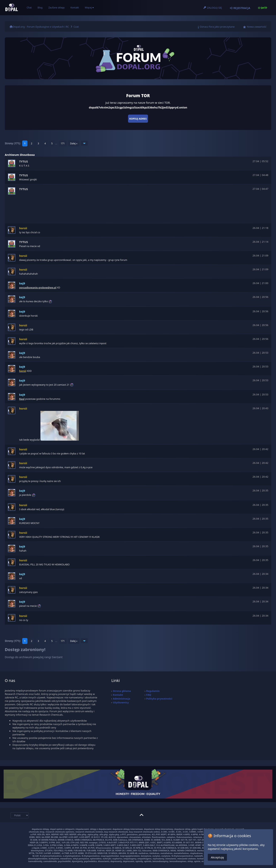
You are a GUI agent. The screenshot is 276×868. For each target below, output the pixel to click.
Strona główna (122, 691)
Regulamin (153, 691)
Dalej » (74, 143)
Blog (40, 8)
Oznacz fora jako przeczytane (217, 27)
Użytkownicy (121, 702)
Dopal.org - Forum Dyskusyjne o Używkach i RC (41, 27)
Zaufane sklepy (56, 8)
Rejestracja (242, 8)
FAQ (149, 695)
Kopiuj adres (138, 119)
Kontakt (75, 8)
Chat (29, 8)
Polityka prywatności (159, 699)
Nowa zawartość (257, 27)
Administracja (122, 699)
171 (63, 143)
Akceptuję (217, 857)
